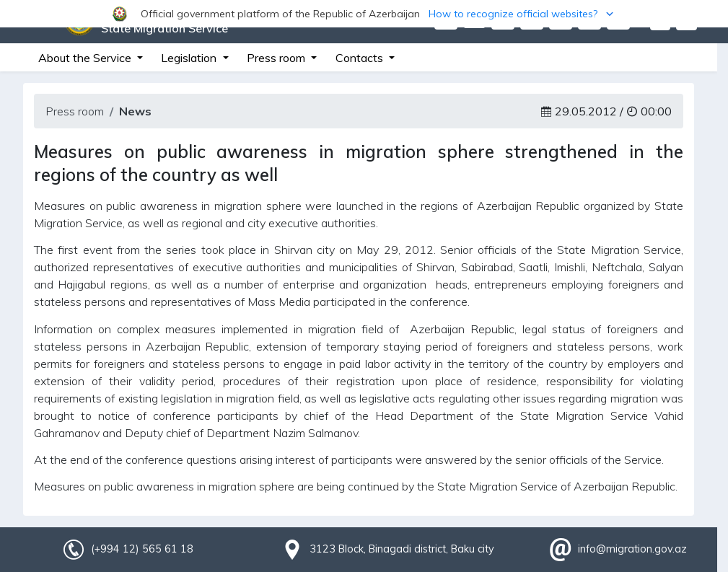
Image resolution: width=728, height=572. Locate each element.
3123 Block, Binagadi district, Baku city (402, 549)
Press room (75, 111)
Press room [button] (277, 58)
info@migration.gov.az (632, 549)
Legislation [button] (190, 58)
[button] (364, 14)
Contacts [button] (361, 58)
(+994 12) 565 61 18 (142, 549)
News (135, 111)
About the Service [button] (86, 58)
